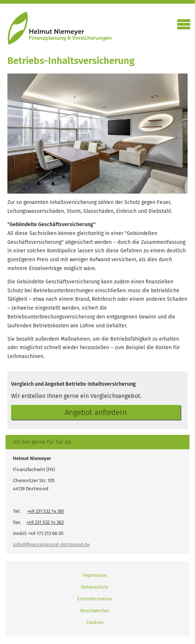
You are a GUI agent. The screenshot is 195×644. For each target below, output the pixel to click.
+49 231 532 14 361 (46, 511)
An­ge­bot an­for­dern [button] (96, 412)
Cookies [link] (95, 622)
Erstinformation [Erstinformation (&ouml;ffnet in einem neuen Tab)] (95, 599)
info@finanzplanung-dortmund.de (51, 544)
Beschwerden (95, 611)
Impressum (95, 575)
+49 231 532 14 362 (45, 522)
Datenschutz (95, 587)
